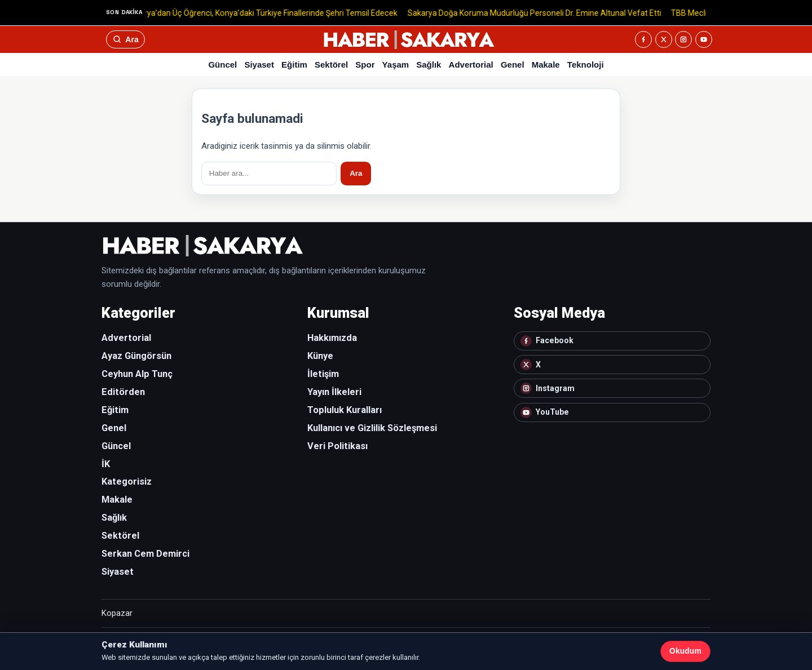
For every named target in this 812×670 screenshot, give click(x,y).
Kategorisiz (127, 482)
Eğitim (294, 65)
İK (106, 464)
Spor (365, 65)
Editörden (123, 392)
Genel (513, 65)
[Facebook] (643, 39)
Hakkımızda (332, 338)
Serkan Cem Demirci (145, 554)
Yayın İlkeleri (334, 392)
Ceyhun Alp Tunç (137, 374)
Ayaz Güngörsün (136, 356)
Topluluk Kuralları (345, 410)
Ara (356, 173)
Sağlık (429, 65)
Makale (546, 65)
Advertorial (471, 65)
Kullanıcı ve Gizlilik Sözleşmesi (372, 428)
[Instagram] (683, 39)
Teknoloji (586, 65)
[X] (664, 39)
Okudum (685, 651)
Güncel (222, 65)
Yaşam (396, 65)
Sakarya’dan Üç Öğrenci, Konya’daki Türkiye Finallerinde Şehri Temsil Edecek (266, 12)
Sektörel (331, 65)
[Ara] (125, 39)
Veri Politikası (337, 446)
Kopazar (117, 613)
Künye (320, 356)
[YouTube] (704, 39)
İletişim (323, 374)
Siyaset (259, 65)
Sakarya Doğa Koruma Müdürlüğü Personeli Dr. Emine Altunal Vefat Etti (538, 12)
